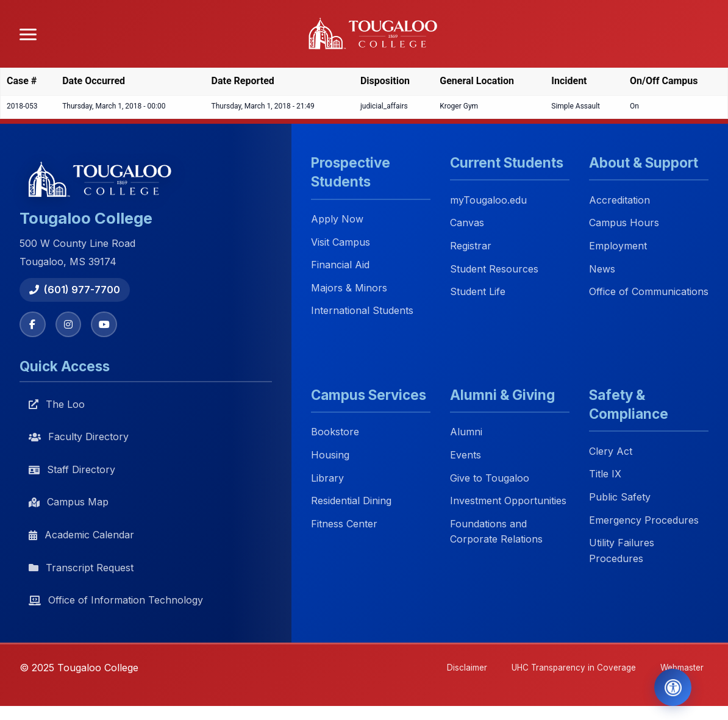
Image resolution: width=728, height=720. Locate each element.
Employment (618, 246)
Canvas (467, 223)
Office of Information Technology (116, 601)
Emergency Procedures (644, 521)
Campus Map (69, 503)
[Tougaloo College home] (377, 34)
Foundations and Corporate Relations (496, 532)
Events (466, 455)
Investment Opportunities (508, 501)
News (602, 269)
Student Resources (494, 269)
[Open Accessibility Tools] (669, 686)
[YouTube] (106, 325)
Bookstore (335, 433)
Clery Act (611, 452)
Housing (330, 455)
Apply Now (337, 219)
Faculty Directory (79, 438)
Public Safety (620, 497)
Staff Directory (72, 470)
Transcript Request (81, 568)
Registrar (471, 246)
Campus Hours (624, 223)
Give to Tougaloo (490, 479)
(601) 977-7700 (75, 290)
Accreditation (619, 200)
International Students (362, 311)
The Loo (57, 405)
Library (327, 479)
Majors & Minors (349, 288)
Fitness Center (344, 524)
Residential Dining (351, 501)
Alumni (466, 433)
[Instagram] (70, 325)
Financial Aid (340, 265)
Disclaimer (455, 669)
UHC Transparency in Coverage (566, 669)
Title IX (605, 475)
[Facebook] (33, 325)
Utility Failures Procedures (622, 551)
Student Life (478, 292)
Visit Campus (341, 242)
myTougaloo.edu (488, 200)
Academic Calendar (81, 535)
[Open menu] (28, 34)
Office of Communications (649, 292)
